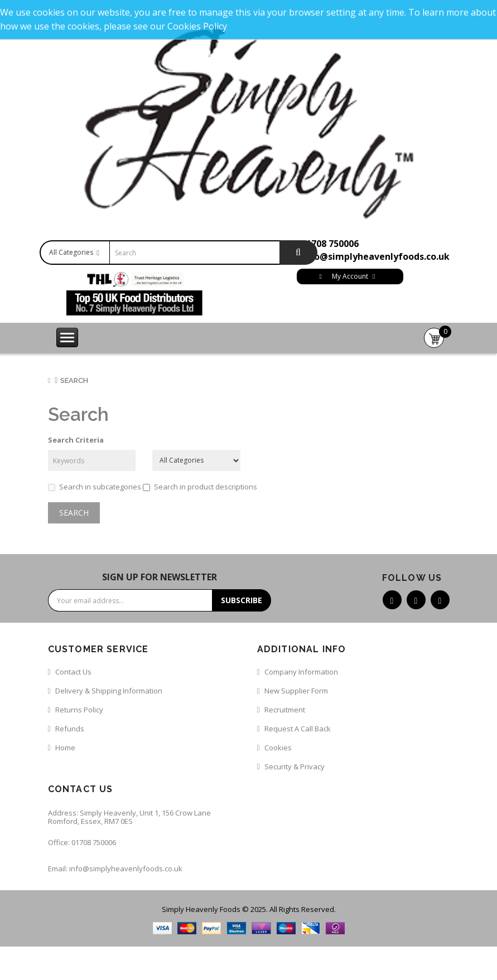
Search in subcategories (95, 487)
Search (74, 380)
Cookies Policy (197, 26)
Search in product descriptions (200, 487)
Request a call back (298, 729)
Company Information (301, 672)
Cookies (278, 748)
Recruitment (285, 710)
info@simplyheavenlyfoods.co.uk (375, 256)
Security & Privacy (295, 766)
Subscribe (242, 600)
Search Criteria (76, 440)
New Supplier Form (296, 691)
